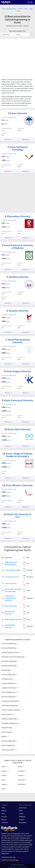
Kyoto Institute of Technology (17, 148)
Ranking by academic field (17, 31)
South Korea (23, 808)
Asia (26, 9)
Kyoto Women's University (17, 485)
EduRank (26, 26)
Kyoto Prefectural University (18, 400)
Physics (4, 9)
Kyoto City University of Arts (18, 516)
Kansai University (11, 606)
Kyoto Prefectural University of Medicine (18, 247)
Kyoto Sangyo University (18, 371)
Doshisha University (18, 277)
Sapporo (4, 819)
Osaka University (11, 583)
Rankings (26, 139)
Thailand (22, 819)
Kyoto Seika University (18, 429)
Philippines (22, 816)
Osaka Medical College (13, 570)
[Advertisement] (17, 59)
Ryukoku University (18, 311)
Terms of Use (12, 867)
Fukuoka (4, 816)
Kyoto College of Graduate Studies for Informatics (17, 455)
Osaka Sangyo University (13, 619)
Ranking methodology (10, 860)
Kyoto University (17, 113)
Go (32, 35)
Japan (31, 9)
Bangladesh (23, 822)
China (21, 811)
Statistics (9, 139)
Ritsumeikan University (18, 216)
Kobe (3, 814)
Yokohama (5, 822)
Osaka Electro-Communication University (10, 598)
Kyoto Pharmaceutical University (18, 341)
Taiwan (21, 814)
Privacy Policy (23, 867)
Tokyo (3, 808)
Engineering (12, 9)
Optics (20, 9)
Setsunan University (12, 577)
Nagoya (4, 811)
